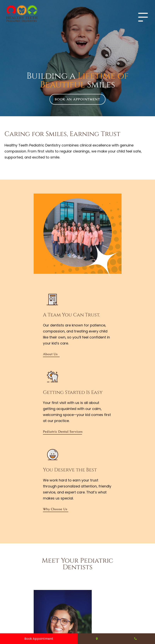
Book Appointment (39, 639)
